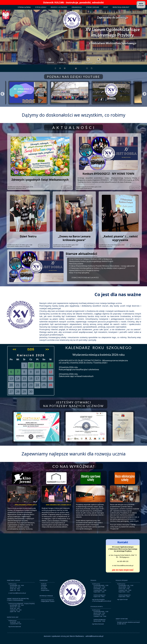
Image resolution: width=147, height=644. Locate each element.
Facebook (44, 588)
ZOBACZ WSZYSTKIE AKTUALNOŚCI (85, 282)
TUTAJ (137, 185)
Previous (1, 95)
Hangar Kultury (45, 595)
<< (14, 354)
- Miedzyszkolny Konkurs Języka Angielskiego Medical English (91, 266)
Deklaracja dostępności (47, 604)
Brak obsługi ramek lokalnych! (73, 560)
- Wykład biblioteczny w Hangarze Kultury (84, 275)
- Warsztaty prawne (76, 268)
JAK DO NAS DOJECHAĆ (123, 575)
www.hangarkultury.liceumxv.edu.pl (59, 509)
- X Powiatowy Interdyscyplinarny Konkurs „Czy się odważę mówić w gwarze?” (97, 273)
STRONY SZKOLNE (93, 7)
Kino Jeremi (44, 593)
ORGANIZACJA (77, 7)
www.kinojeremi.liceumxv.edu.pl (26, 509)
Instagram (44, 590)
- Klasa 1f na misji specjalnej (79, 277)
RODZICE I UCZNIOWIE (59, 7)
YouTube (43, 592)
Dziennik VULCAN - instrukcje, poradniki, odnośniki (73, 2)
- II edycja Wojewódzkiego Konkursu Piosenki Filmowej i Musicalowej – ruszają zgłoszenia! (101, 270)
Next (143, 95)
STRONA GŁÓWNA (24, 7)
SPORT (106, 7)
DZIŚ (31, 354)
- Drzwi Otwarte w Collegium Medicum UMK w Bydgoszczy (90, 264)
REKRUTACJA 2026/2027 (121, 7)
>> (47, 354)
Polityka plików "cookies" (48, 606)
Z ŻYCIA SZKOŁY (41, 7)
